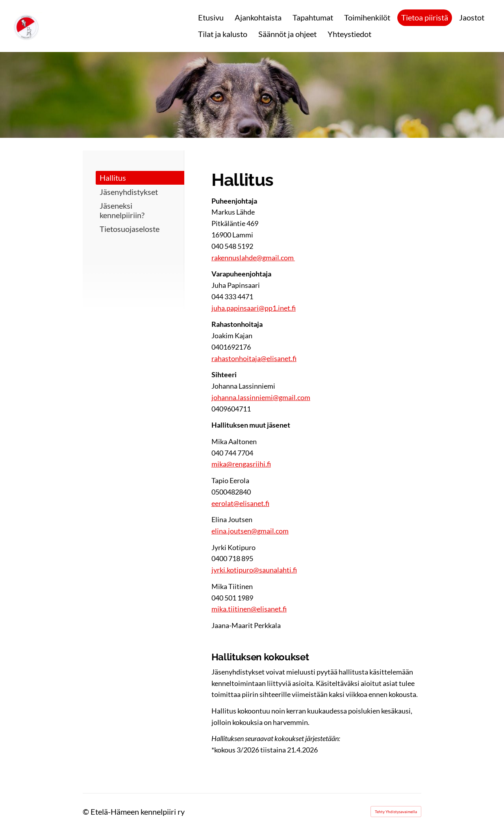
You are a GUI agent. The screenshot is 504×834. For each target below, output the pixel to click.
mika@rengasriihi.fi (241, 464)
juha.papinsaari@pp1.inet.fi (254, 308)
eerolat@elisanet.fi (240, 503)
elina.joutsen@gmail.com (250, 531)
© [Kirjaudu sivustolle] (87, 812)
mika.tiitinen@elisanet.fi (249, 609)
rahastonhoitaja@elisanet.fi (254, 358)
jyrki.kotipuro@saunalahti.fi (254, 570)
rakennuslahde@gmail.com (253, 258)
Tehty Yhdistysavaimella (396, 812)
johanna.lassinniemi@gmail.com (261, 397)
